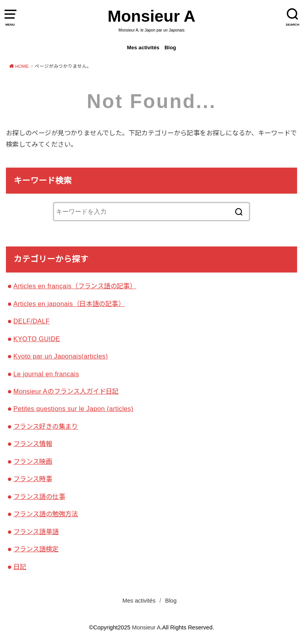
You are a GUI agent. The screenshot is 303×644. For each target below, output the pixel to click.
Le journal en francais (46, 374)
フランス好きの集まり (46, 426)
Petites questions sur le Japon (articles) (73, 409)
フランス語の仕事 (39, 497)
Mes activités (143, 48)
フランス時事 (33, 479)
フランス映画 (33, 461)
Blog (170, 48)
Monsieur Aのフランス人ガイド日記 (66, 391)
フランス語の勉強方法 (46, 514)
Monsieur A (152, 16)
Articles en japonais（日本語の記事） (69, 304)
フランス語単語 (36, 532)
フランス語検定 (36, 549)
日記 (20, 567)
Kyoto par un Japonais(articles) (61, 356)
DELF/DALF (32, 321)
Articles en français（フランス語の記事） (75, 286)
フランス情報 (33, 444)
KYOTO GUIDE (37, 339)
